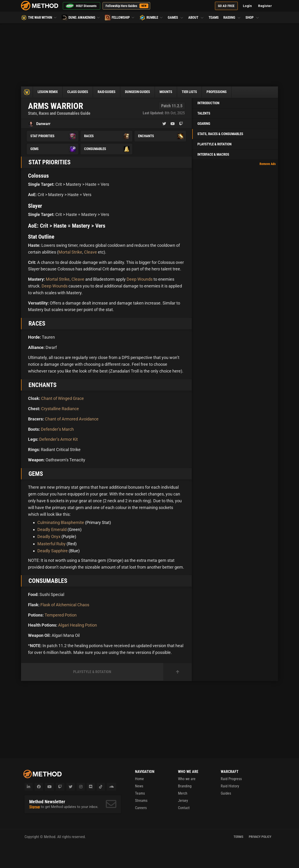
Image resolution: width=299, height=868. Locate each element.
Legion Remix (49, 92)
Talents (204, 113)
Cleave (91, 252)
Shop (252, 18)
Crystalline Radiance (60, 409)
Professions (228, 92)
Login (247, 6)
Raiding (232, 18)
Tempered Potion (61, 615)
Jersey (183, 801)
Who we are (187, 779)
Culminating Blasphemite (61, 522)
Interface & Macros (213, 154)
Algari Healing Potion (78, 625)
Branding (185, 786)
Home (139, 779)
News (139, 786)
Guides (226, 793)
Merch (183, 793)
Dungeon (144, 92)
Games (176, 18)
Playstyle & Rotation (214, 144)
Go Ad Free (226, 6)
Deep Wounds (140, 279)
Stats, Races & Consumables (220, 134)
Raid (111, 92)
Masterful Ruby (52, 544)
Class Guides (81, 92)
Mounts (174, 92)
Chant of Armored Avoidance (72, 419)
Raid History (230, 786)
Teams (214, 18)
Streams (141, 801)
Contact (184, 808)
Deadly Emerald (52, 529)
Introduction (208, 103)
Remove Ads (268, 164)
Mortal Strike (70, 252)
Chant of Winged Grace (62, 398)
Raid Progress (231, 779)
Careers (141, 808)
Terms (238, 837)
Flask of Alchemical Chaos (65, 605)
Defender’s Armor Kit (59, 439)
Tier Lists (199, 92)
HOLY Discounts (81, 6)
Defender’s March (57, 429)
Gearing (204, 124)
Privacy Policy (260, 837)
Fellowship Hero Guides (127, 6)
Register (265, 6)
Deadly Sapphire (53, 551)
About (196, 18)
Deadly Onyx (49, 536)
